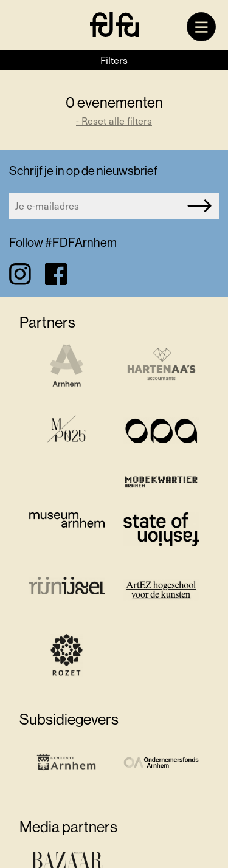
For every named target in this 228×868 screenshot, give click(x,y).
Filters (114, 60)
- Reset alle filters (114, 121)
